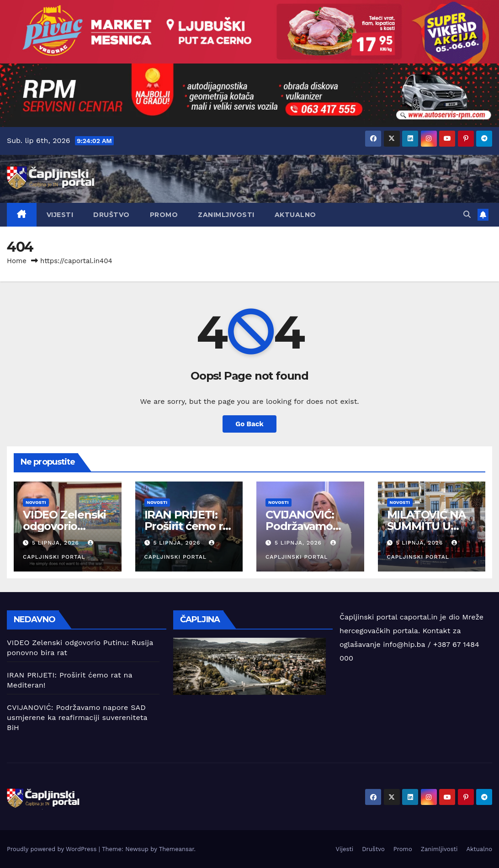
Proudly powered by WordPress (53, 849)
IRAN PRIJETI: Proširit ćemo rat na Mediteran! (189, 526)
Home (17, 261)
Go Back (249, 424)
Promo (164, 215)
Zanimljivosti (226, 215)
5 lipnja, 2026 (57, 543)
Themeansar (177, 849)
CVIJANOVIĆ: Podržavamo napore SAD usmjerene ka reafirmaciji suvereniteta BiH (77, 717)
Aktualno (295, 215)
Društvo (111, 215)
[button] (467, 214)
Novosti (36, 502)
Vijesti (60, 215)
